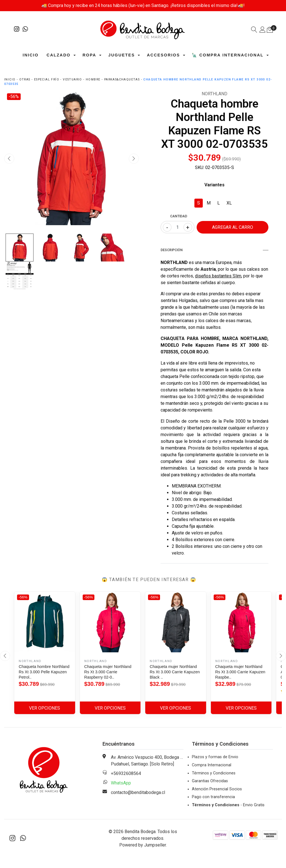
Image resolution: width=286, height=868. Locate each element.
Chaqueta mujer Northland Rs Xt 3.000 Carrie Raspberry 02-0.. (108, 672)
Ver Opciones (45, 708)
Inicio (31, 55)
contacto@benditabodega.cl (138, 793)
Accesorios (163, 55)
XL (229, 203)
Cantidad (179, 217)
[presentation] (9, 159)
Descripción (214, 250)
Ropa (89, 55)
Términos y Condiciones (214, 773)
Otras (25, 80)
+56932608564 (126, 774)
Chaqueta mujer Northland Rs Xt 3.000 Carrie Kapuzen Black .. (175, 672)
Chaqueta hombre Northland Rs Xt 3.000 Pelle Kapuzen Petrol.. (44, 672)
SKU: (200, 168)
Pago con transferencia (213, 797)
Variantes (214, 185)
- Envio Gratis (228, 805)
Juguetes (122, 55)
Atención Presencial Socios (217, 789)
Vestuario (72, 80)
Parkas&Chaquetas (122, 80)
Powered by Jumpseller (143, 845)
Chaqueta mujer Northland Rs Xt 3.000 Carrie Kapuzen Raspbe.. (240, 672)
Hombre (93, 80)
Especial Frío (47, 80)
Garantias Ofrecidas (210, 781)
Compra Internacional (212, 765)
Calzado (59, 55)
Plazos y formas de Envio (215, 757)
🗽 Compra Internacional (228, 55)
